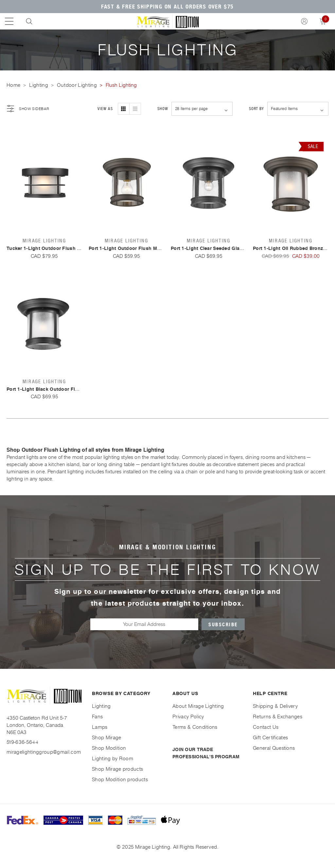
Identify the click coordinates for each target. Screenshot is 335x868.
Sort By (256, 109)
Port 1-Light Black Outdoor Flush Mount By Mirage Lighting (76, 389)
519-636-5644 (22, 742)
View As (105, 109)
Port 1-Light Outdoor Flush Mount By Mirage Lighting (151, 248)
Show (163, 109)
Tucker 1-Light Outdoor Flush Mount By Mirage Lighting (72, 248)
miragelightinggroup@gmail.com (44, 752)
